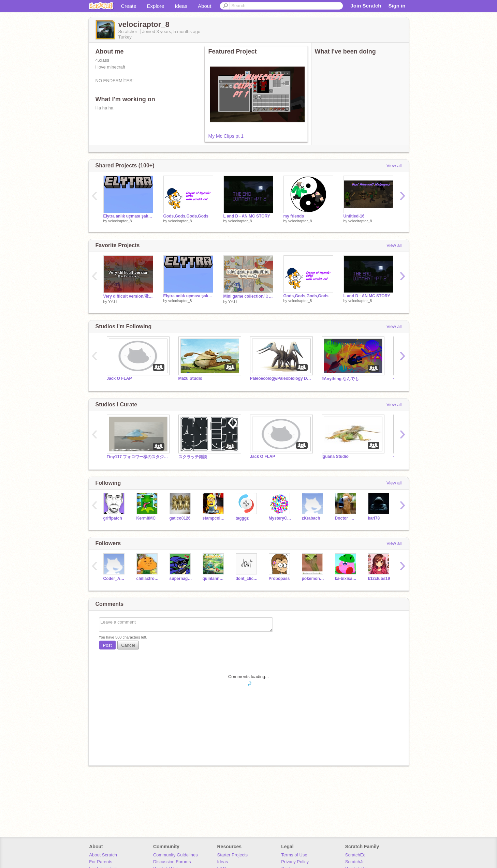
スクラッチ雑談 (193, 457)
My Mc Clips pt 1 (226, 136)
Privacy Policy (295, 862)
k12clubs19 (379, 579)
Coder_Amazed (115, 579)
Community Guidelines (176, 855)
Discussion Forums (172, 862)
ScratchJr (355, 862)
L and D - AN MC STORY (247, 216)
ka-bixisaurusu (346, 579)
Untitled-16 (354, 216)
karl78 (374, 518)
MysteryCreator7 (280, 518)
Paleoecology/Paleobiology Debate (281, 378)
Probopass (279, 579)
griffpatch (113, 518)
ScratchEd (355, 855)
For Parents (101, 862)
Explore (156, 6)
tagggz (242, 518)
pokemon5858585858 (313, 579)
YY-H (112, 302)
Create (129, 6)
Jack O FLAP (119, 378)
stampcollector (214, 518)
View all (394, 166)
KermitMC (146, 518)
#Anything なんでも (340, 379)
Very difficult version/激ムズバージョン (128, 296)
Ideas (181, 6)
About (204, 6)
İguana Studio (335, 457)
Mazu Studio (191, 378)
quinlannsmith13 (214, 579)
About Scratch (103, 855)
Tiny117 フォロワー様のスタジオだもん (137, 457)
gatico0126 (180, 518)
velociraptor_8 (120, 221)
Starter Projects (233, 855)
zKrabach (311, 518)
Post (107, 645)
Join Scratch (366, 6)
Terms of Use (294, 855)
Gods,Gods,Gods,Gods (186, 216)
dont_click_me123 (247, 579)
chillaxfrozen (148, 579)
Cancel (128, 645)
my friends (294, 216)
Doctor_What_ (346, 518)
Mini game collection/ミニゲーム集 (248, 296)
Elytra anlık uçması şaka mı (128, 216)
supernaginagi (181, 579)
